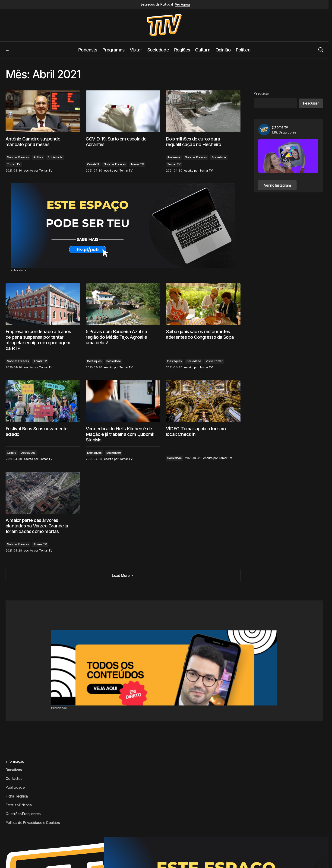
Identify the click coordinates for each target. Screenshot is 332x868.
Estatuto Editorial (19, 805)
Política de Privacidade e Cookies (33, 823)
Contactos (14, 779)
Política (38, 157)
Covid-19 (93, 164)
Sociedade (55, 157)
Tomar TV (14, 164)
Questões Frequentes (23, 814)
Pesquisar (261, 93)
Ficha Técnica (17, 796)
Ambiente (174, 157)
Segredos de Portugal (157, 4)
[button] (8, 50)
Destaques (94, 361)
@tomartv (280, 127)
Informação (15, 761)
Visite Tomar (214, 361)
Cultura (12, 453)
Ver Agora (182, 4)
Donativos (14, 770)
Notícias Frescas (18, 157)
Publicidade (15, 787)
